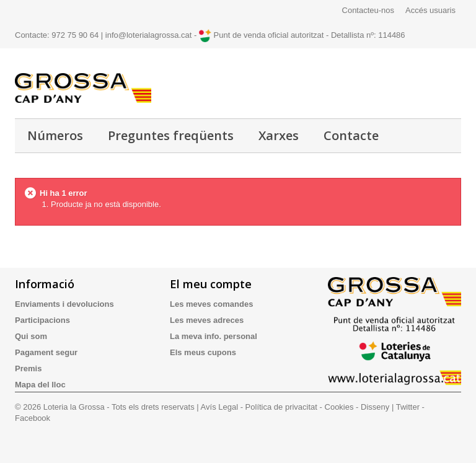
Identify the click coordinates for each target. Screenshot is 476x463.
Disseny (375, 407)
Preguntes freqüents (171, 135)
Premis (28, 368)
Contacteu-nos (368, 10)
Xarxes (279, 135)
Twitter (408, 407)
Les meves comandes (211, 304)
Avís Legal (219, 407)
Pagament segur (46, 352)
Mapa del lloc (40, 385)
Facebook (33, 418)
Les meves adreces (207, 320)
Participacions (42, 320)
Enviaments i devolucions (64, 304)
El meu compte (211, 284)
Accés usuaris (430, 10)
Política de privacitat (281, 407)
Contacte (351, 135)
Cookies (339, 407)
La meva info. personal (214, 336)
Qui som (31, 336)
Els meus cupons (203, 352)
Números (55, 135)
